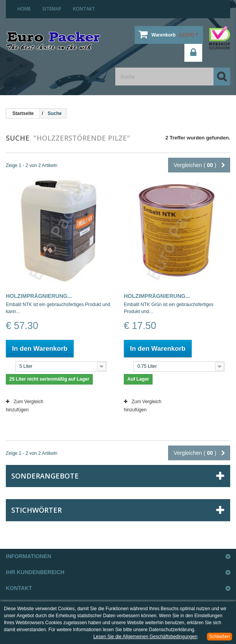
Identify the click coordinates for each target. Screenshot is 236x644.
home (24, 9)
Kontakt (84, 9)
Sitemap (52, 9)
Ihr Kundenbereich (35, 572)
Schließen (220, 637)
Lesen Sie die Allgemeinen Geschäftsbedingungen (145, 637)
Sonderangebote (45, 476)
